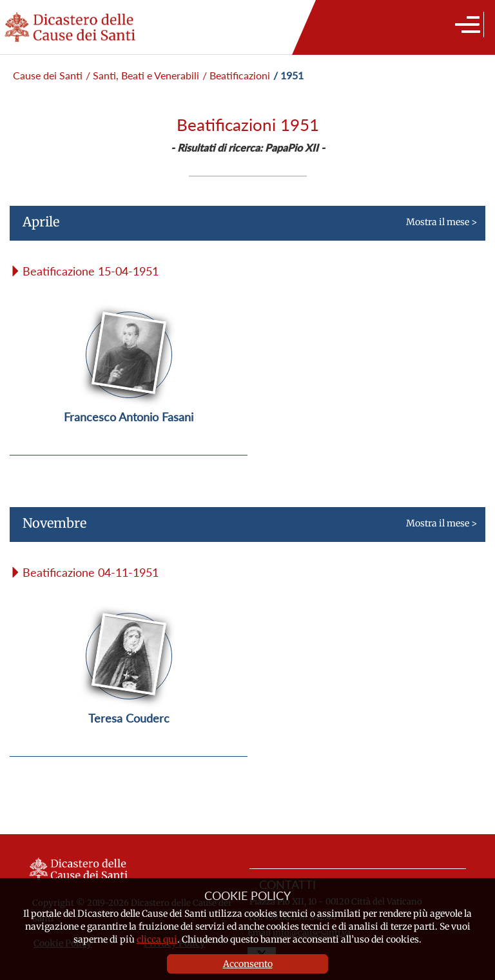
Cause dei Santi (48, 75)
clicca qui (157, 939)
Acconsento (248, 964)
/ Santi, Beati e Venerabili (142, 75)
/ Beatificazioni (236, 75)
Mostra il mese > (243, 227)
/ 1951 (288, 75)
